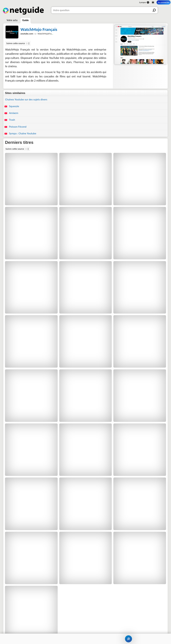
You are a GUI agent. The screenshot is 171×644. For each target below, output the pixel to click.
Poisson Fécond (15, 127)
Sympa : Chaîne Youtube (20, 133)
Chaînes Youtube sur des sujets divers (26, 100)
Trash (10, 120)
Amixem (11, 113)
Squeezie (12, 106)
